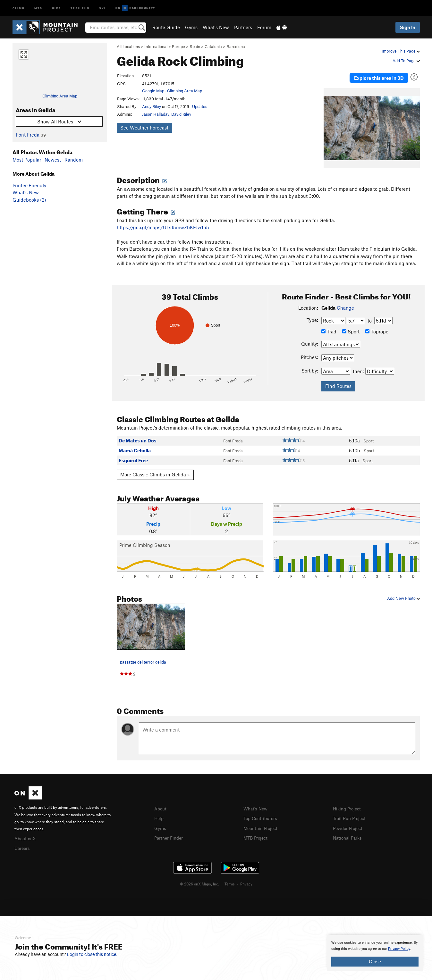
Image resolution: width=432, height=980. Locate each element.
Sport (351, 329)
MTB (38, 8)
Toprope (377, 329)
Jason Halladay (156, 114)
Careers (23, 844)
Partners (243, 27)
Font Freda (28, 135)
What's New (216, 27)
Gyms (191, 27)
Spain (195, 46)
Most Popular (27, 160)
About (161, 806)
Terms (230, 880)
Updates (200, 106)
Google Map (153, 91)
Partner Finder (170, 834)
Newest (53, 160)
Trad (329, 329)
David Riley (181, 114)
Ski (102, 8)
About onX (26, 835)
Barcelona (236, 46)
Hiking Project (348, 806)
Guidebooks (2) (29, 200)
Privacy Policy (399, 949)
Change (345, 305)
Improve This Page (401, 51)
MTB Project (257, 834)
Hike (56, 8)
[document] (375, 953)
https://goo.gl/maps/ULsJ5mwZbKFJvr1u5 (163, 224)
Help (159, 815)
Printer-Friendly (29, 185)
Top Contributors (262, 815)
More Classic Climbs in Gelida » (155, 472)
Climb (19, 8)
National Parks (349, 834)
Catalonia (213, 46)
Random (74, 160)
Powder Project (349, 824)
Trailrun (80, 8)
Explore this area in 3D (379, 76)
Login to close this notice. (92, 954)
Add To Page (406, 61)
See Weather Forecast (144, 128)
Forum (264, 27)
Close (375, 961)
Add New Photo (403, 595)
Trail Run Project (351, 815)
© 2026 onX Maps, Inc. (199, 880)
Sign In (408, 27)
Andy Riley (152, 106)
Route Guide (166, 27)
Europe (178, 46)
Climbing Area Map (60, 96)
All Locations (128, 46)
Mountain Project (262, 824)
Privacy (246, 880)
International (156, 46)
